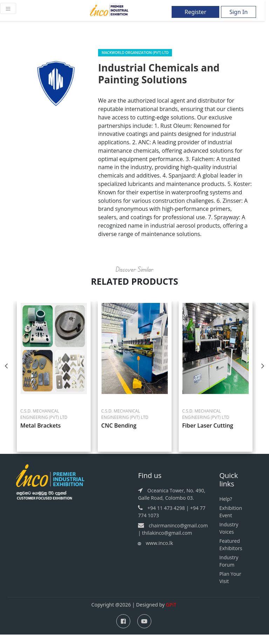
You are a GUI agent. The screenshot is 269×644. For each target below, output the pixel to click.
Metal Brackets (40, 435)
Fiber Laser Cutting (208, 435)
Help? (226, 509)
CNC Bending (119, 435)
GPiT (171, 614)
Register (195, 12)
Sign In (239, 12)
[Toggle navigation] (8, 8)
